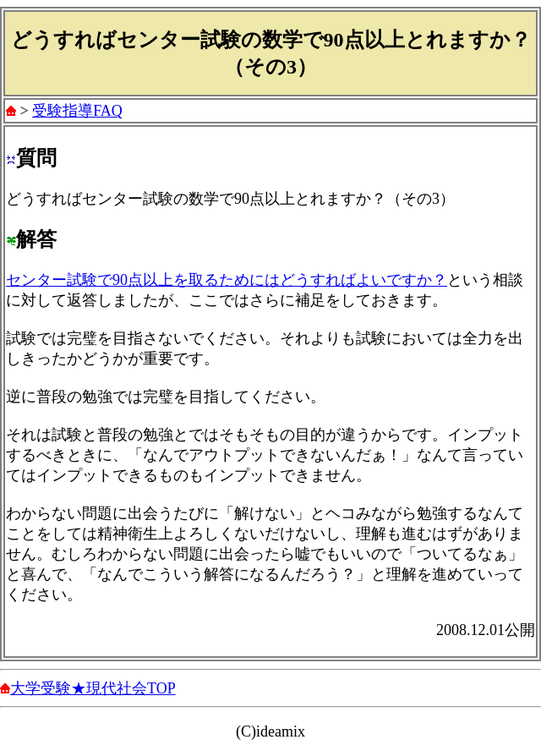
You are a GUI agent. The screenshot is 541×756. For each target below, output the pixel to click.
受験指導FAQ (77, 111)
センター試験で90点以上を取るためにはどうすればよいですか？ (227, 280)
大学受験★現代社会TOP (93, 688)
